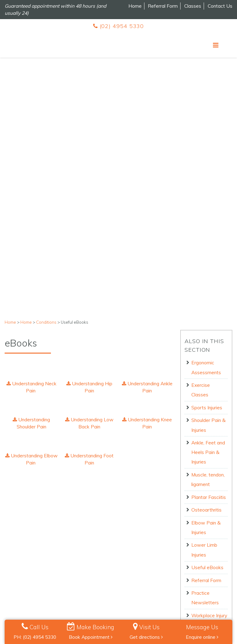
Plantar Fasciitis (209, 266)
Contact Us (220, 6)
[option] (43, 487)
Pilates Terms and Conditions (35, 584)
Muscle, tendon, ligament (208, 248)
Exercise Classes (201, 158)
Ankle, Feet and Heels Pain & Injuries (208, 221)
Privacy (28, 613)
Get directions (146, 637)
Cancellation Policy (73, 613)
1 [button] (109, 512)
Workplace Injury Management (209, 389)
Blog (9, 575)
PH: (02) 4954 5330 (35, 637)
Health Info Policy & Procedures (189, 613)
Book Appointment (91, 637)
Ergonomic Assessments (206, 136)
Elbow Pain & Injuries (206, 296)
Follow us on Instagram (112, 582)
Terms (46, 613)
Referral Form (163, 6)
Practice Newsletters (205, 366)
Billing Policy (105, 613)
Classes (193, 6)
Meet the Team (20, 566)
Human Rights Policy (139, 613)
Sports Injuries (207, 176)
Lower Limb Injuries (204, 318)
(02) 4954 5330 (118, 26)
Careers (13, 558)
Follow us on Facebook (110, 572)
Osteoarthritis (206, 278)
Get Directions (177, 569)
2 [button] (118, 512)
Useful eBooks (207, 336)
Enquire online (202, 637)
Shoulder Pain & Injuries (208, 194)
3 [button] (128, 512)
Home (135, 6)
